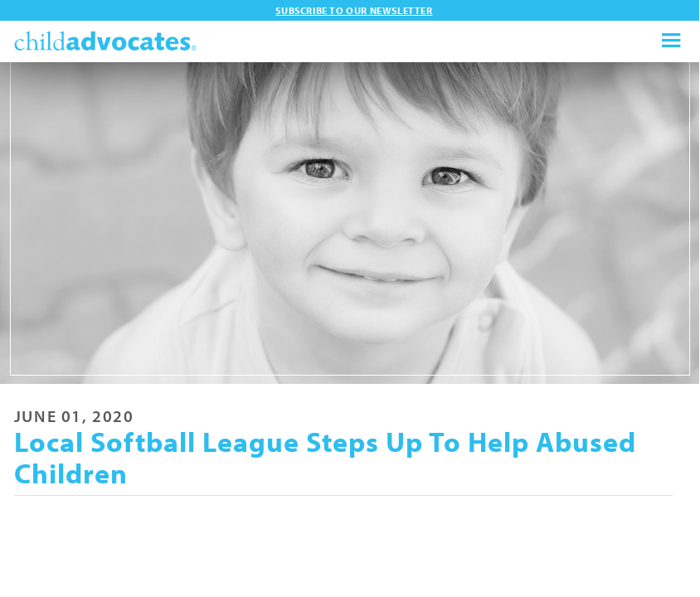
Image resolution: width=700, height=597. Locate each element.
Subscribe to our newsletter (354, 10)
